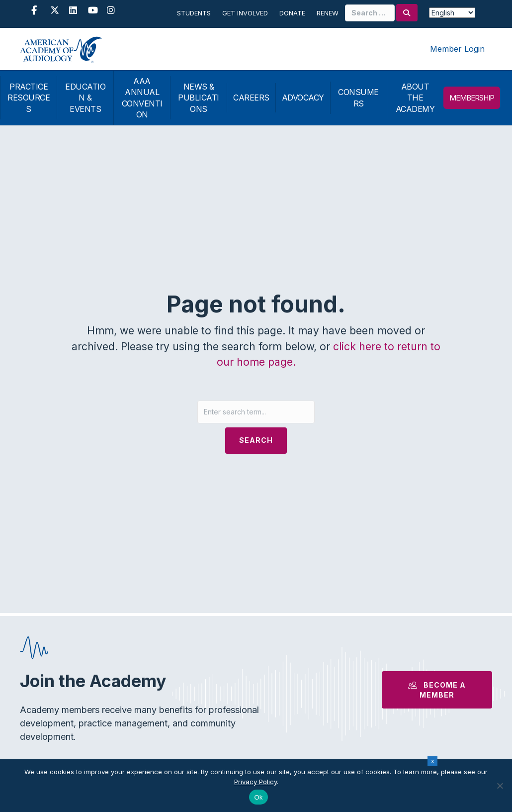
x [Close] (433, 761)
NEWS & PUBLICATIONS (199, 98)
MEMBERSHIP (472, 98)
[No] (500, 786)
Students (194, 13)
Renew (328, 13)
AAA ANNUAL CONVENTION (142, 98)
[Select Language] (452, 13)
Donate (292, 13)
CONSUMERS (358, 98)
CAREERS (251, 98)
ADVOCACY (303, 98)
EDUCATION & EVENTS (85, 98)
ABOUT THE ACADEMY (415, 98)
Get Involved (245, 13)
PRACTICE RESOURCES (29, 98)
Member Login (457, 49)
